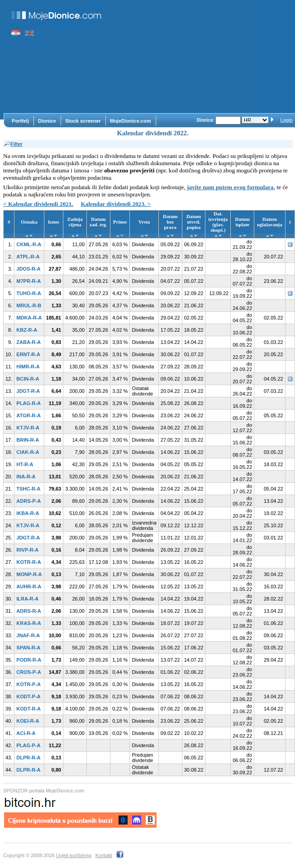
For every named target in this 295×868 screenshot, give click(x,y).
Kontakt (104, 855)
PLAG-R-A (29, 403)
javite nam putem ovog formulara (230, 187)
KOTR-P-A (29, 684)
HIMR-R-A (28, 367)
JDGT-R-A (28, 391)
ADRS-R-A (29, 611)
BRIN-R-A (28, 440)
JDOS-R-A (28, 269)
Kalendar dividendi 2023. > (116, 204)
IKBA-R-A (28, 513)
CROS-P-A (29, 672)
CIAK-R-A (28, 452)
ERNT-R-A (28, 354)
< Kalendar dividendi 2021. (38, 204)
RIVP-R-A (27, 550)
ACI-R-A (26, 733)
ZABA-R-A (29, 342)
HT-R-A (25, 464)
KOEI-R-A (28, 721)
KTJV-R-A (28, 428)
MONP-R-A (29, 574)
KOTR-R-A (29, 562)
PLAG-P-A (28, 745)
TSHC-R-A (28, 489)
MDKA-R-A (29, 318)
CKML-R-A (29, 244)
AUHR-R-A (29, 587)
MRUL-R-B (29, 305)
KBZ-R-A (27, 330)
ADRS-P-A (29, 501)
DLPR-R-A (28, 758)
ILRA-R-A (27, 599)
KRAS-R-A (29, 623)
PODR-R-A (29, 660)
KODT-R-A (29, 709)
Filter (13, 144)
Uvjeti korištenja (74, 855)
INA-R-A (26, 477)
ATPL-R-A (28, 257)
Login (287, 120)
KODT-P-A (28, 696)
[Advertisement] (184, 57)
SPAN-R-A (28, 648)
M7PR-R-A (29, 281)
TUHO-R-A (29, 293)
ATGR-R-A (29, 415)
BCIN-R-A (28, 379)
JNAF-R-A (28, 635)
